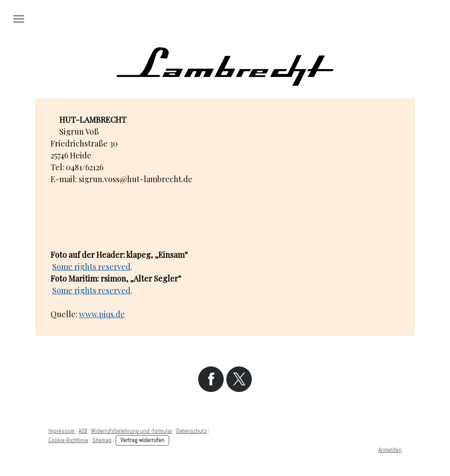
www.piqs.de (102, 314)
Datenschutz (191, 431)
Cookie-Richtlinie (68, 440)
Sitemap (102, 440)
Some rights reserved (91, 267)
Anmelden (390, 450)
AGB (83, 431)
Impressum (62, 431)
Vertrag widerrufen (142, 440)
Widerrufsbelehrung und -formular (132, 431)
